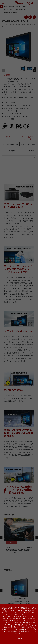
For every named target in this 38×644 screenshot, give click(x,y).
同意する (19, 638)
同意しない (24, 627)
